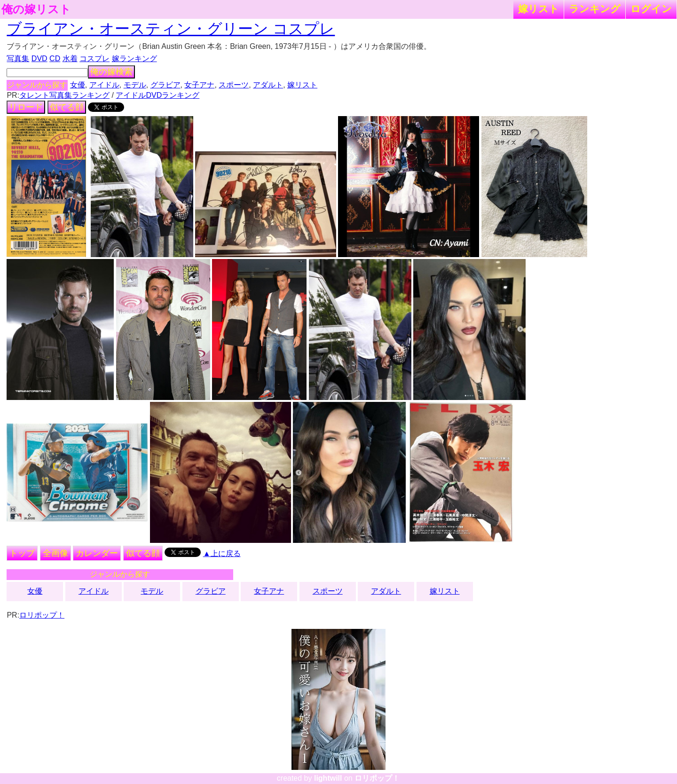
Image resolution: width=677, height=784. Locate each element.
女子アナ (199, 85)
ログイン (651, 9)
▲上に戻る (222, 553)
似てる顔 (67, 107)
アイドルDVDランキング (157, 95)
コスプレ (94, 59)
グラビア (165, 85)
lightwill (328, 778)
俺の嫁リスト (36, 9)
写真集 (18, 59)
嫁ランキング (134, 59)
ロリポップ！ (42, 615)
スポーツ (234, 85)
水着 (70, 59)
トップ (22, 553)
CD (55, 59)
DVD (39, 59)
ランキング (595, 9)
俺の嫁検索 (111, 72)
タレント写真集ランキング (64, 95)
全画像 (55, 553)
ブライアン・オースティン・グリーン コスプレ (171, 29)
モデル (135, 85)
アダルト (268, 85)
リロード (26, 107)
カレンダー (97, 553)
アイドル (104, 85)
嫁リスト (539, 9)
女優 (78, 85)
